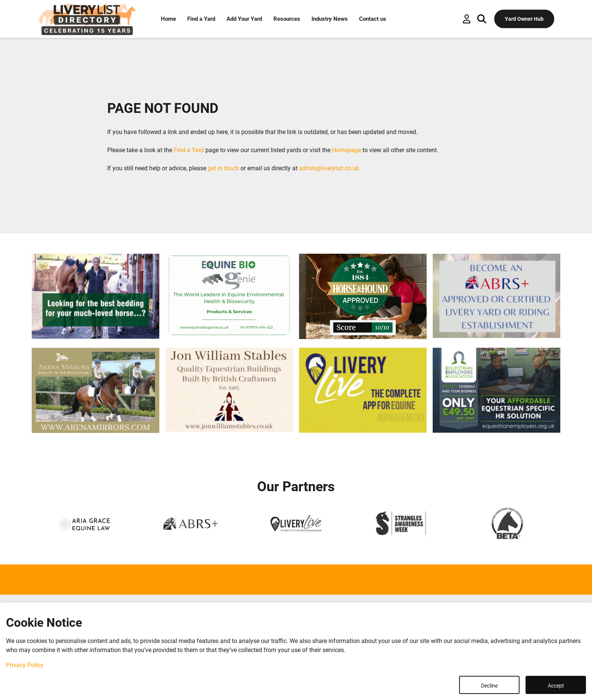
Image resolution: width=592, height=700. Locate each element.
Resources (287, 19)
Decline (489, 686)
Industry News (330, 19)
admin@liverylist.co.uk (329, 168)
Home (168, 19)
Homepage (346, 150)
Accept (556, 686)
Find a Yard (201, 19)
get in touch (223, 168)
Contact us (373, 19)
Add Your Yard (244, 19)
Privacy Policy (25, 665)
